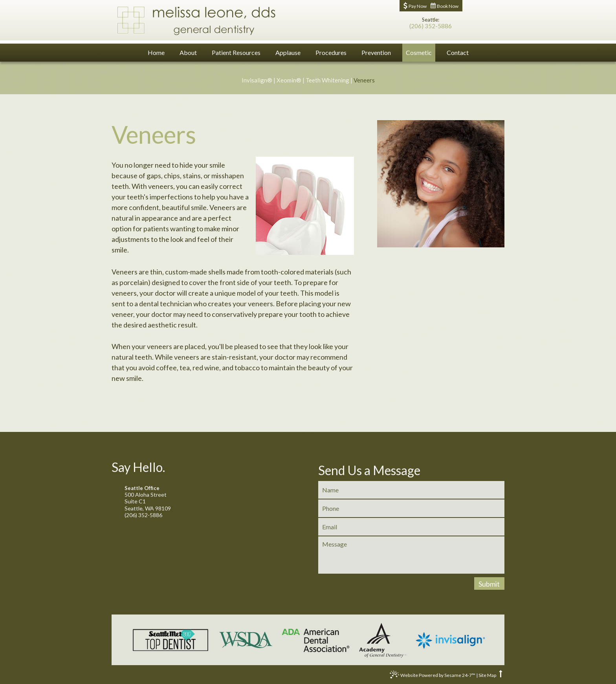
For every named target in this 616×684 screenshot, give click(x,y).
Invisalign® (257, 80)
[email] (411, 527)
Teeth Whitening (327, 80)
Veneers (364, 80)
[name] (411, 490)
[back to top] (501, 675)
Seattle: (431, 20)
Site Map (487, 675)
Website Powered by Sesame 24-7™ (433, 676)
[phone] (411, 508)
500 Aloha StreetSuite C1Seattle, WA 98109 (204, 499)
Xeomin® (289, 80)
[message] (411, 555)
